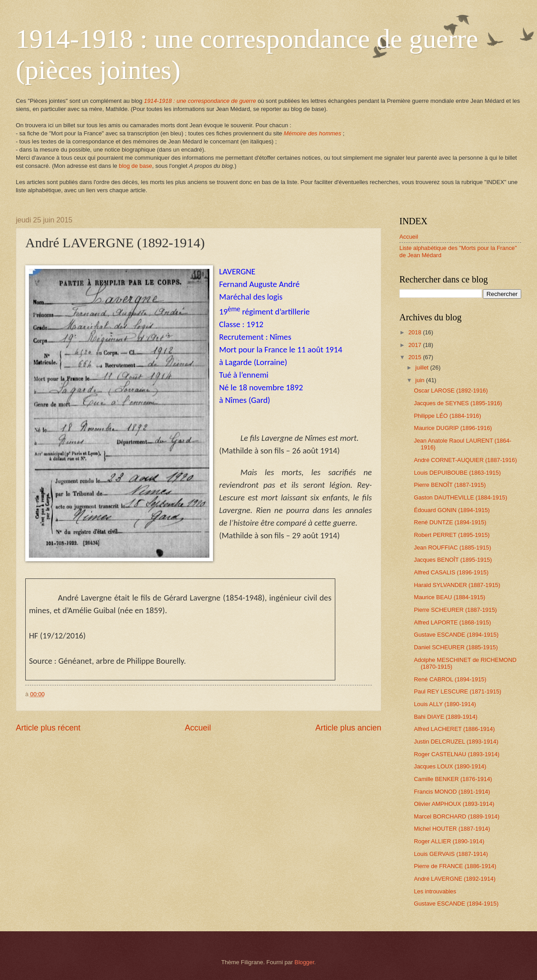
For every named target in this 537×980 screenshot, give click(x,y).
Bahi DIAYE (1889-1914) (446, 717)
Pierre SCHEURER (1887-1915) (455, 610)
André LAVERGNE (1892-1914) (455, 879)
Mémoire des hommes (312, 133)
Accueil (198, 728)
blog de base (135, 166)
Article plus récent (48, 728)
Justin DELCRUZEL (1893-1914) (456, 742)
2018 (416, 332)
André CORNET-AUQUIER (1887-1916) (465, 460)
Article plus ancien (348, 728)
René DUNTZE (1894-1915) (450, 522)
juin (421, 380)
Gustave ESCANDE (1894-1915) (456, 635)
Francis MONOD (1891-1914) (452, 792)
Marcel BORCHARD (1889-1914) (457, 816)
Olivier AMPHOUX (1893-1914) (454, 804)
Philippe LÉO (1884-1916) (447, 416)
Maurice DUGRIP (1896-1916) (453, 428)
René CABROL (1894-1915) (450, 679)
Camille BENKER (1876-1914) (453, 779)
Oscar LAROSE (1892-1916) (451, 391)
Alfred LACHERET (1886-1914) (454, 729)
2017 (416, 345)
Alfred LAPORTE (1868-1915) (452, 622)
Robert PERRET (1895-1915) (452, 535)
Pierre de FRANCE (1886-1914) (455, 866)
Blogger (305, 962)
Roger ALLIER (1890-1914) (449, 841)
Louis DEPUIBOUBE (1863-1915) (457, 473)
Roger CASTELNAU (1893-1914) (457, 754)
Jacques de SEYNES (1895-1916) (458, 403)
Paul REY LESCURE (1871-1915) (458, 691)
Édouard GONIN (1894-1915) (452, 510)
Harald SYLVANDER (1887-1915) (457, 585)
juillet (423, 367)
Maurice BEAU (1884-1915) (449, 597)
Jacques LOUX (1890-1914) (450, 766)
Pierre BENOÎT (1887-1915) (450, 485)
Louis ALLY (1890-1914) (445, 704)
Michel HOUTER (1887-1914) (452, 829)
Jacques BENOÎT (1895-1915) (453, 560)
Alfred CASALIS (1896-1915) (451, 572)
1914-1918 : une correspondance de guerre (200, 101)
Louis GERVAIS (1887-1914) (451, 854)
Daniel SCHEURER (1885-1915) (456, 647)
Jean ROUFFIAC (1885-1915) (452, 548)
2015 (416, 357)
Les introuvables (435, 891)
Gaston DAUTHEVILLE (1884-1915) (461, 497)
